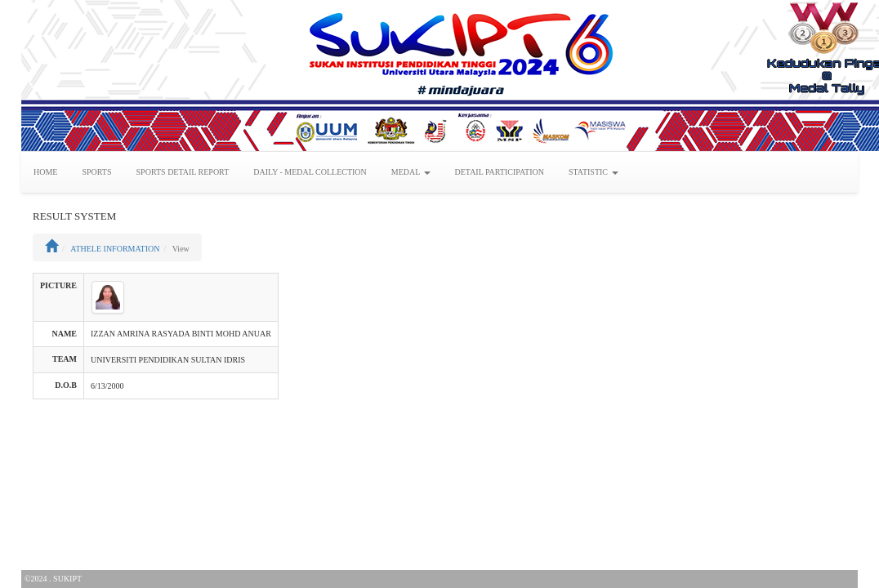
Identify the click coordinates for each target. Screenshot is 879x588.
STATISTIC (593, 172)
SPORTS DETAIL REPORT (183, 172)
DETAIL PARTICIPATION (500, 172)
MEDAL (411, 172)
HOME (45, 172)
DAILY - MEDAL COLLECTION (310, 172)
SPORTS (96, 172)
